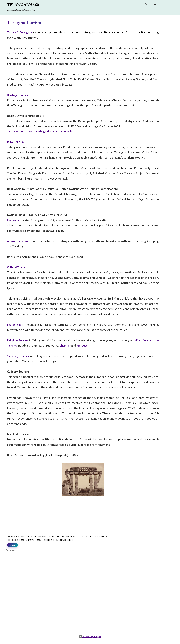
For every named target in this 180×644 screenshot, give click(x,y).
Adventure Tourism (20, 241)
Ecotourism (14, 325)
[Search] (146, 5)
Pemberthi (14, 220)
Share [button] (13, 545)
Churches (72, 345)
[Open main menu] (155, 5)
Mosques (90, 345)
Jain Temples (15, 345)
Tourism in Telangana (21, 32)
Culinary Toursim (46, 536)
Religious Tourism (19, 340)
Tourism (68, 540)
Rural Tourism (16, 142)
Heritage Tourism (18, 95)
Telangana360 (23, 5)
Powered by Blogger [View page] (90, 637)
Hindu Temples (148, 340)
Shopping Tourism (54, 540)
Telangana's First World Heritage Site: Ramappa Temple (43, 131)
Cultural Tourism (18, 267)
